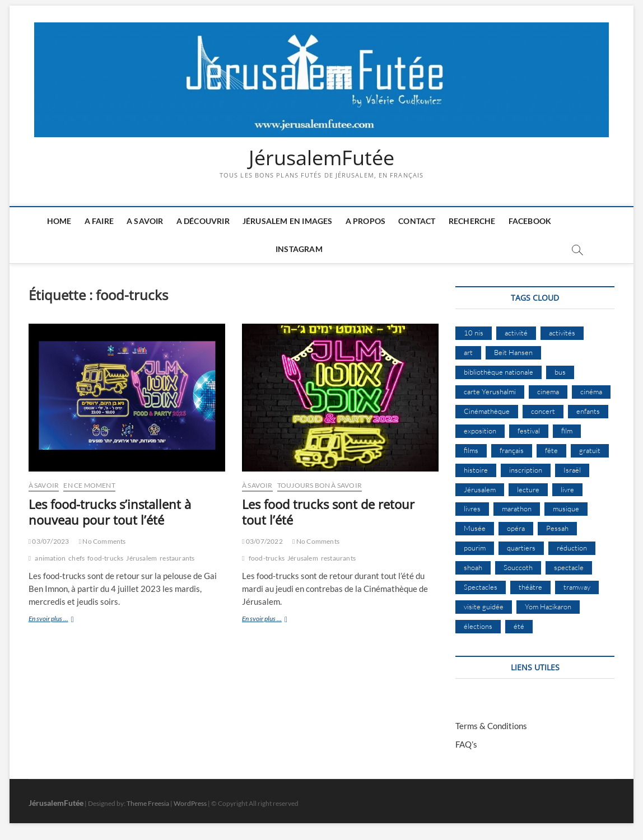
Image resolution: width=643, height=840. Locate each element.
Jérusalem (141, 558)
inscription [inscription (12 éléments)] (526, 470)
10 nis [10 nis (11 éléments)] (474, 333)
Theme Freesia (148, 803)
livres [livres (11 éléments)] (472, 508)
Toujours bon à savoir (320, 485)
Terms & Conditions (491, 726)
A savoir (145, 221)
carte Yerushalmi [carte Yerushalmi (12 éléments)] (490, 391)
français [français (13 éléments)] (512, 450)
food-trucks (105, 558)
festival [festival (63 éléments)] (529, 431)
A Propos (366, 221)
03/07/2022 (262, 541)
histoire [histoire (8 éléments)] (476, 470)
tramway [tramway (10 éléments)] (577, 587)
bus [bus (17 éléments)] (560, 372)
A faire (99, 221)
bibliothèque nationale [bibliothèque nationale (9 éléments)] (498, 372)
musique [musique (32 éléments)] (566, 508)
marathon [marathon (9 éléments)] (517, 508)
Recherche (472, 221)
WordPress (190, 803)
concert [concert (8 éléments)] (543, 411)
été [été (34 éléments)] (519, 626)
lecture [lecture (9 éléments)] (528, 489)
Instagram (299, 249)
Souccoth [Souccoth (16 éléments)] (518, 567)
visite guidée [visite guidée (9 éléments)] (484, 606)
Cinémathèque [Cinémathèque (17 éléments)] (487, 411)
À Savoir (44, 485)
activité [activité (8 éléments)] (516, 333)
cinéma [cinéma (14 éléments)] (591, 391)
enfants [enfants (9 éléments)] (588, 411)
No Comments (102, 541)
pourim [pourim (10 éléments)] (475, 548)
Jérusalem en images (288, 221)
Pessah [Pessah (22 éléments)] (557, 528)
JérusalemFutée (321, 158)
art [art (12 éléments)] (468, 352)
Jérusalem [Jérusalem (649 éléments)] (480, 489)
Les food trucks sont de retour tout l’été (328, 512)
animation (50, 558)
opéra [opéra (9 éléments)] (516, 528)
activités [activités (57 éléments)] (562, 333)
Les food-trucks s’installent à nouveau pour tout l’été (110, 512)
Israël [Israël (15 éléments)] (572, 470)
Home (59, 221)
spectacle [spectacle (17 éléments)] (569, 567)
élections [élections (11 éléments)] (478, 626)
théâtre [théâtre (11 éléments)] (530, 587)
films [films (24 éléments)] (471, 450)
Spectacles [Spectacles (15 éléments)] (481, 587)
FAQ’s (466, 744)
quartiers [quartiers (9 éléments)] (521, 548)
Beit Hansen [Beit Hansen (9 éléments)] (513, 352)
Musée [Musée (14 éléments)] (475, 528)
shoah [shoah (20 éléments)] (473, 567)
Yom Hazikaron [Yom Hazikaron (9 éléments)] (548, 606)
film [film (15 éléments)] (567, 431)
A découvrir (203, 221)
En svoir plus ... (63, 620)
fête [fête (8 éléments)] (551, 450)
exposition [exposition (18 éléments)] (480, 431)
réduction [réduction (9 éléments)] (572, 548)
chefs (76, 558)
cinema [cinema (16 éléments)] (548, 391)
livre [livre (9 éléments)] (567, 489)
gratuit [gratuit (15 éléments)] (590, 450)
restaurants (177, 558)
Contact (417, 221)
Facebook (530, 221)
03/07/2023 (49, 541)
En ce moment (89, 485)
